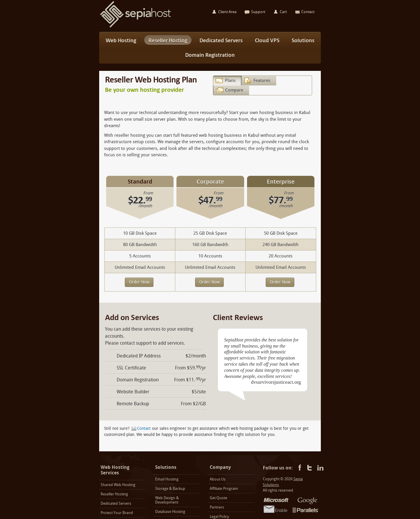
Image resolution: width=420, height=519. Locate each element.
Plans (230, 80)
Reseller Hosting (114, 494)
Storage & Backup (170, 489)
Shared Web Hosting (118, 485)
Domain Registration (138, 380)
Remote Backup (133, 404)
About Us (218, 479)
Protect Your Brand (117, 513)
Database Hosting (170, 512)
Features (262, 80)
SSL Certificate (131, 368)
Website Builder (133, 392)
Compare (234, 90)
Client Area (227, 12)
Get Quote (218, 498)
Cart (283, 12)
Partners (217, 507)
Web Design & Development (167, 500)
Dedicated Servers (116, 503)
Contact (144, 428)
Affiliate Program (224, 489)
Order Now (139, 282)
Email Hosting (167, 479)
